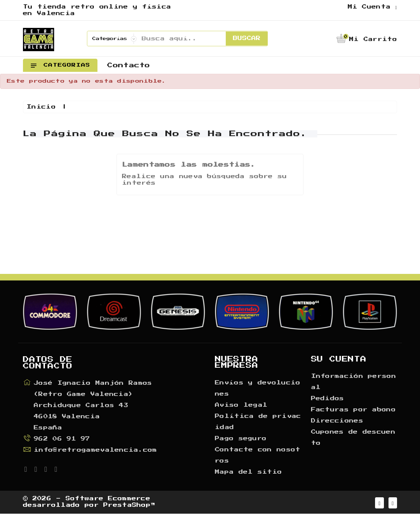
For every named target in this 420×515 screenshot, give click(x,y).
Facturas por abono (353, 410)
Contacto (129, 65)
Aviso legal (241, 405)
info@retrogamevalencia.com (95, 450)
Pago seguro (241, 439)
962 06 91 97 (62, 439)
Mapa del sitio (248, 472)
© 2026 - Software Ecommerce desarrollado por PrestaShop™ (89, 503)
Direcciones (337, 421)
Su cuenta (339, 359)
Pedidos (328, 399)
